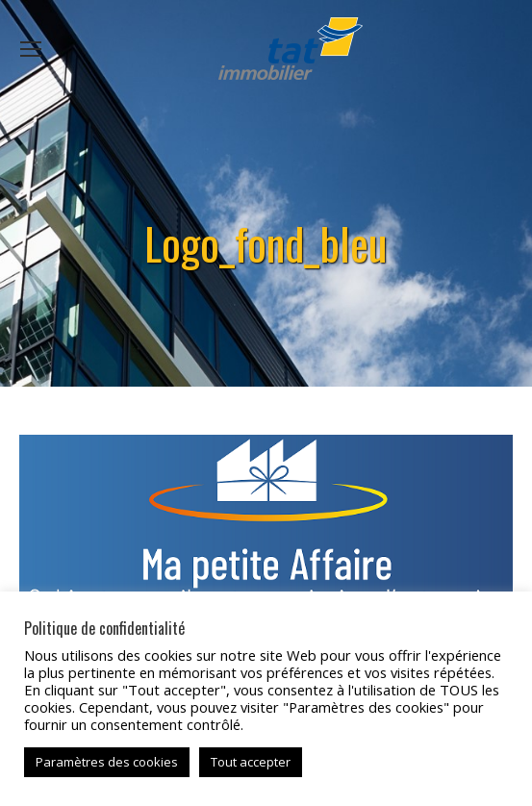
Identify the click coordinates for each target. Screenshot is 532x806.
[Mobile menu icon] (31, 49)
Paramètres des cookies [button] (107, 762)
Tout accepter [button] (251, 762)
